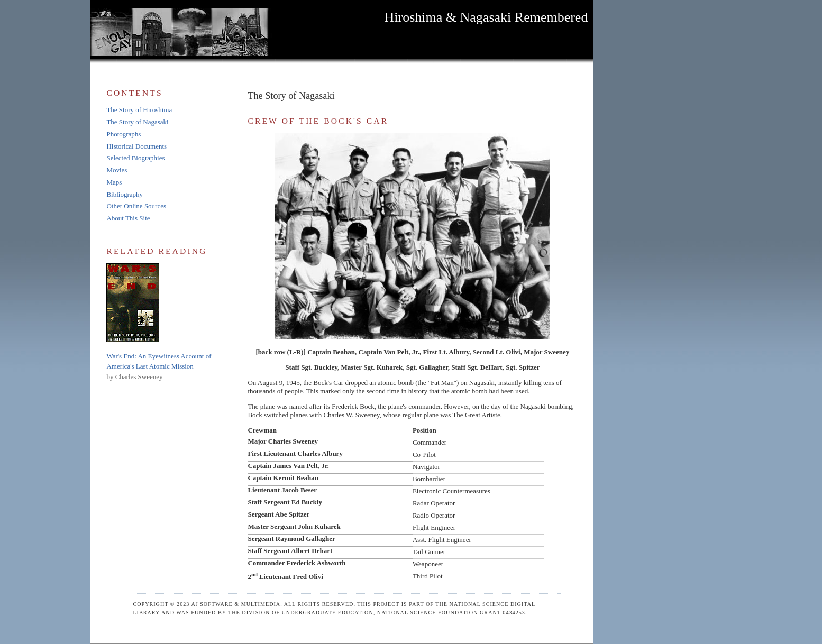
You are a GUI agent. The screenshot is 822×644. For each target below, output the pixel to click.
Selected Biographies (135, 158)
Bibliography (125, 194)
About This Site (128, 218)
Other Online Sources (136, 206)
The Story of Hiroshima (139, 110)
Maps (114, 182)
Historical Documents (136, 146)
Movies (117, 170)
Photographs (124, 134)
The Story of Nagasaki (137, 122)
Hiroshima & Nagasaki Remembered (486, 17)
